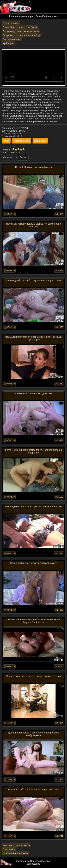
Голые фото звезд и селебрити (20, 27)
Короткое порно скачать (16, 845)
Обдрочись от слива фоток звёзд (21, 35)
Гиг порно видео (12, 39)
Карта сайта (23, 861)
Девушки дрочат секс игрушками (21, 31)
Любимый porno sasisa (15, 853)
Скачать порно (11, 23)
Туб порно (8, 43)
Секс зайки (9, 849)
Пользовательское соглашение (39, 862)
